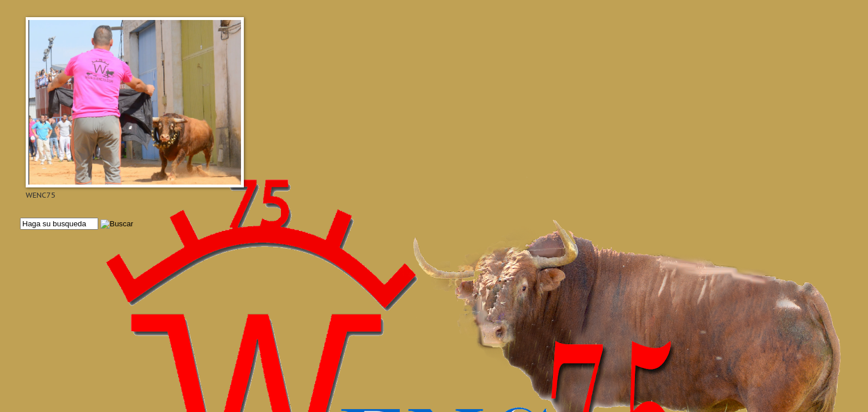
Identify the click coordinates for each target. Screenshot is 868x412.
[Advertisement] (363, 273)
